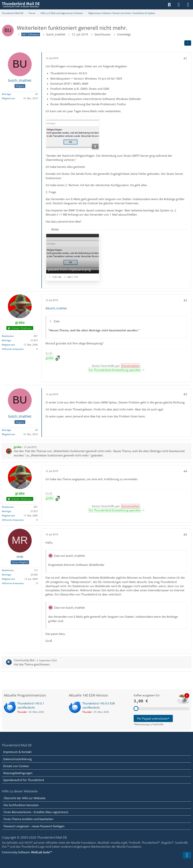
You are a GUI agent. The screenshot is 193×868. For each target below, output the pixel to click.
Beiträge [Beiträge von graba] (6, 340)
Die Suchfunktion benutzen (21, 805)
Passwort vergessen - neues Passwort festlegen (34, 826)
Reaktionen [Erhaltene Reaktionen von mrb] (8, 570)
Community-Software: (27, 852)
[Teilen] (188, 43)
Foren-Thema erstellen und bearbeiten (28, 819)
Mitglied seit (8, 98)
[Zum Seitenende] (187, 855)
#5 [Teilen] (185, 535)
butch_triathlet (56, 34)
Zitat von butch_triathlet (69, 556)
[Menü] (188, 5)
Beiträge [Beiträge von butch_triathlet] (6, 94)
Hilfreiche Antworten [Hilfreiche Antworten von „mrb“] (13, 583)
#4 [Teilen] (185, 471)
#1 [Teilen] (185, 58)
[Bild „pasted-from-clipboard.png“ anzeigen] (73, 257)
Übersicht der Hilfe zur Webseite (25, 798)
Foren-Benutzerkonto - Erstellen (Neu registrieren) (36, 812)
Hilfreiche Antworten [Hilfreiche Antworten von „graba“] (13, 349)
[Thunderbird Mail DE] (21, 5)
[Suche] (169, 5)
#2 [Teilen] (185, 300)
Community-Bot (24, 660)
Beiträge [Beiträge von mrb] (6, 575)
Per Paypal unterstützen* (153, 718)
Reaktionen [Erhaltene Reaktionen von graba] (8, 336)
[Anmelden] (179, 5)
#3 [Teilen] (185, 394)
